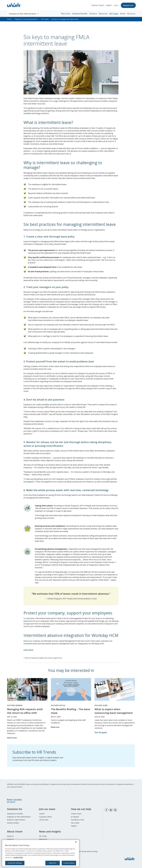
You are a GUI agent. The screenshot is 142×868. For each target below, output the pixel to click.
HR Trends (114, 14)
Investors (10, 839)
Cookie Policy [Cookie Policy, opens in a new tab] (18, 857)
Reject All (53, 863)
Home (9, 19)
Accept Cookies (69, 863)
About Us (10, 836)
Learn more (28, 650)
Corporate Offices (45, 817)
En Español (75, 817)
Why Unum (66, 14)
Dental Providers (13, 823)
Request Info (128, 5)
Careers (42, 814)
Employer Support (97, 5)
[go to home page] (14, 7)
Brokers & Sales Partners (16, 820)
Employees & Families (15, 814)
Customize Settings (15, 863)
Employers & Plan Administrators (26, 19)
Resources (103, 14)
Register (109, 5)
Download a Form (78, 820)
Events (123, 14)
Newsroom (43, 839)
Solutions (93, 14)
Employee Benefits (80, 14)
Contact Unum (76, 814)
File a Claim (75, 823)
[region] (41, 853)
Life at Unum (44, 820)
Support (74, 826)
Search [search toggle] (132, 14)
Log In (116, 5)
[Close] (76, 842)
